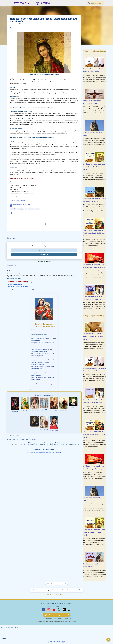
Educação (20, 209)
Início (42, 603)
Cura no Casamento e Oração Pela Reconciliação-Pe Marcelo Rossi (94, 233)
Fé (26, 209)
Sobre (48, 603)
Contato (61, 603)
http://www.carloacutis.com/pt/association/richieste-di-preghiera (44, 452)
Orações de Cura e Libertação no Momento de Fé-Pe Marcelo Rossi (94, 336)
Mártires (31, 209)
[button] (11, 28)
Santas (37, 209)
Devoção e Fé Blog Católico (17, 200)
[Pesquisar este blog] (95, 3)
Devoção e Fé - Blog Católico (31, 3)
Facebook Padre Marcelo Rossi (18, 286)
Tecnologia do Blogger (57, 642)
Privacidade (69, 603)
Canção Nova (17, 197)
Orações (54, 603)
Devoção (13, 209)
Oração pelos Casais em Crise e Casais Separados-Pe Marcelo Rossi (94, 167)
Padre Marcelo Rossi (15, 285)
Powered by (44, 261)
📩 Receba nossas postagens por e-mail (57, 615)
